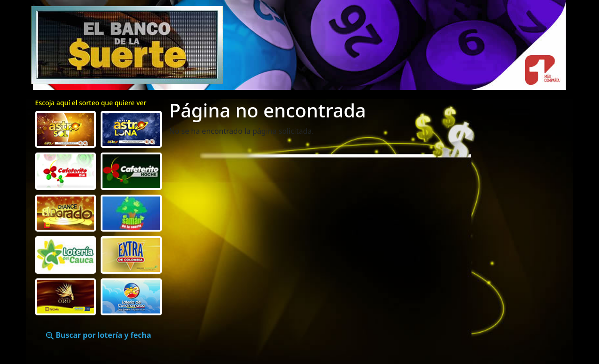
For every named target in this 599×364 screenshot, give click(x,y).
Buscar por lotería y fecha (99, 335)
